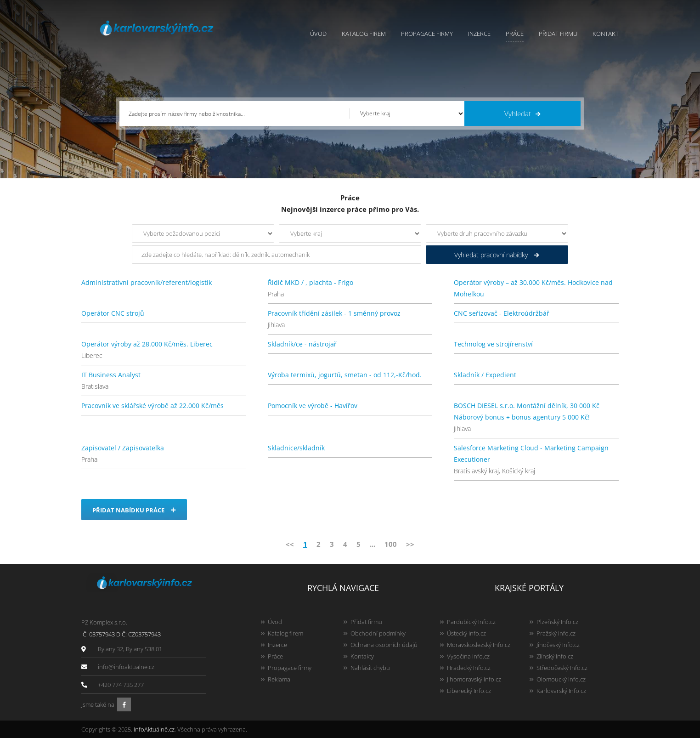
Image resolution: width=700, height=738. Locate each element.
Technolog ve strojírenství (493, 344)
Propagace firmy (427, 34)
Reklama (279, 679)
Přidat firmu (558, 34)
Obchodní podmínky (378, 633)
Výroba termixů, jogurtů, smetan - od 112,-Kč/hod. (345, 375)
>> (410, 544)
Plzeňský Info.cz (557, 622)
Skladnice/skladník (296, 448)
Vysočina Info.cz (468, 656)
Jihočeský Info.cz (558, 645)
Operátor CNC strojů (113, 313)
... (373, 544)
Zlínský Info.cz (555, 656)
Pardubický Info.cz (471, 622)
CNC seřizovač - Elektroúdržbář (502, 313)
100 (391, 544)
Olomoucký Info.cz (561, 679)
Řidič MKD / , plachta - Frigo (310, 282)
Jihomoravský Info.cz (474, 679)
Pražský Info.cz (556, 633)
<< (290, 544)
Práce (515, 34)
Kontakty (362, 656)
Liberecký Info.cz (469, 691)
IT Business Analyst (111, 375)
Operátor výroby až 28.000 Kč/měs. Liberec (147, 344)
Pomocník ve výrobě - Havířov (313, 406)
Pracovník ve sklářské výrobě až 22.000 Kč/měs (152, 406)
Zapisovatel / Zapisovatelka (123, 448)
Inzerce (479, 34)
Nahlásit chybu (370, 668)
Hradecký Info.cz (469, 668)
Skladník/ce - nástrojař (302, 344)
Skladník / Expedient (485, 375)
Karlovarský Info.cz (561, 691)
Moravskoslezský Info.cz (479, 645)
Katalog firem (364, 34)
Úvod (318, 34)
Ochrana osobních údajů (384, 645)
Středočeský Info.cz (562, 668)
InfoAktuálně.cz (154, 729)
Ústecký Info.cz (466, 633)
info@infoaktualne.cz (126, 667)
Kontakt (606, 34)
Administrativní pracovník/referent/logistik (147, 282)
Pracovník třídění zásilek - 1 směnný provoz (334, 313)
